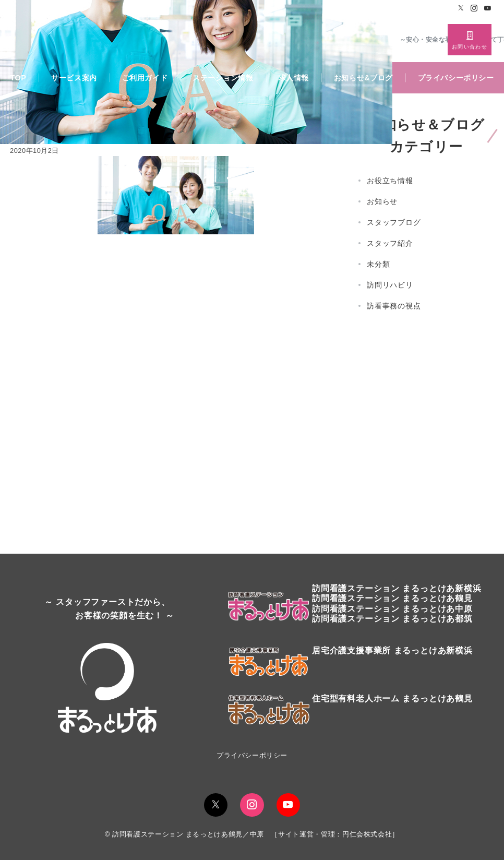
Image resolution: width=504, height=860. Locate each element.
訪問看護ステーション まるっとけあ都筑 (392, 619)
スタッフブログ (394, 222)
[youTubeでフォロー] (288, 805)
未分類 (378, 264)
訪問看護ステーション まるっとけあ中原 (392, 609)
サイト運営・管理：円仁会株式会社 (335, 834)
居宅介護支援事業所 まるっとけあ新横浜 (392, 650)
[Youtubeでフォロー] (488, 9)
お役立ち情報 (390, 181)
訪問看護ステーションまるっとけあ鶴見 (392, 598)
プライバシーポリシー (252, 755)
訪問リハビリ (390, 285)
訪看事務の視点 (394, 306)
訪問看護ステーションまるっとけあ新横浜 (397, 588)
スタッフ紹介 (390, 243)
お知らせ (382, 201)
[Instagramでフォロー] (474, 9)
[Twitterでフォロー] (461, 9)
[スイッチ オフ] (470, 40)
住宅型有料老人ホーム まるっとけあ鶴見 (392, 698)
